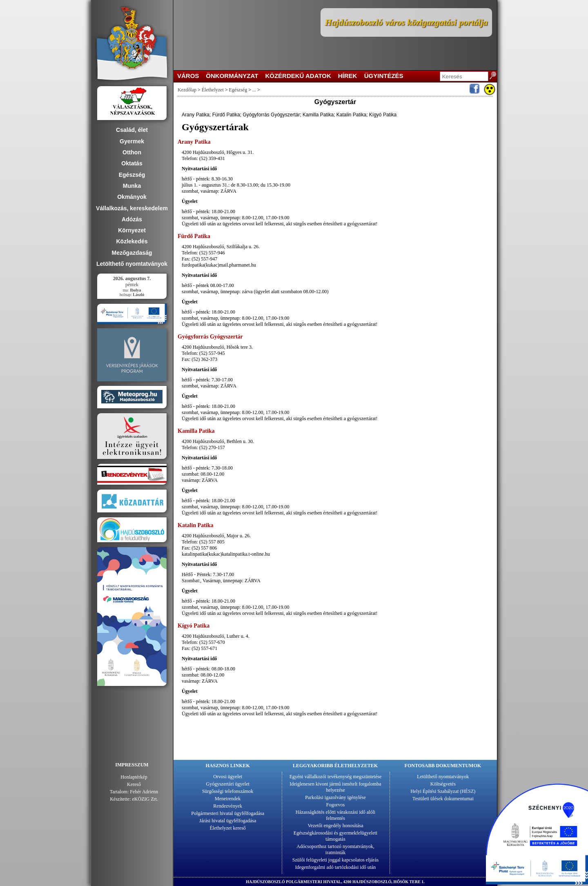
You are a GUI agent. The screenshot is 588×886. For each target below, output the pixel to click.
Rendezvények (228, 806)
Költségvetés (443, 784)
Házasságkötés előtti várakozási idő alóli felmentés (335, 815)
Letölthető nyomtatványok (443, 777)
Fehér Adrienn (144, 792)
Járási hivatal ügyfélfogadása (228, 821)
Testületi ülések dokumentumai (443, 799)
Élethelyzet (213, 90)
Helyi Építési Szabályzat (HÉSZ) (443, 791)
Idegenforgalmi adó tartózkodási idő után (336, 867)
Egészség (238, 90)
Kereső (134, 784)
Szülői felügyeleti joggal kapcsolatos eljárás (335, 860)
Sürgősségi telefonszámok (228, 791)
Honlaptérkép (134, 777)
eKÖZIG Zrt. (145, 799)
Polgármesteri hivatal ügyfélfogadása (228, 813)
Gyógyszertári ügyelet (228, 784)
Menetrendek (228, 799)
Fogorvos (335, 805)
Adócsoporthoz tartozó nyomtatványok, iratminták (335, 849)
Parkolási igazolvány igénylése (335, 797)
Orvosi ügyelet (228, 777)
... (254, 90)
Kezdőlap (187, 90)
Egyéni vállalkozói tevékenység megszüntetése (336, 777)
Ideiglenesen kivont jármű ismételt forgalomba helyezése (335, 787)
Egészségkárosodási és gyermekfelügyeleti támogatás (335, 836)
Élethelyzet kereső (228, 828)
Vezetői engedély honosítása (336, 826)
